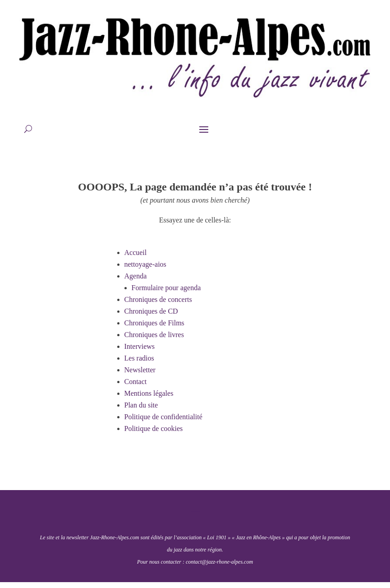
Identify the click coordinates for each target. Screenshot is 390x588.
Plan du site (141, 405)
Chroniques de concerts (158, 299)
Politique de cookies (154, 428)
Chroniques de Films (154, 323)
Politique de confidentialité (163, 417)
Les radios (139, 358)
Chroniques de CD (151, 311)
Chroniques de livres (154, 335)
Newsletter (140, 370)
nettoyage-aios (145, 264)
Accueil (136, 252)
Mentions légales (149, 393)
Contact (136, 382)
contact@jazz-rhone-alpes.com (219, 562)
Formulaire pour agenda (166, 288)
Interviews (140, 346)
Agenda (136, 276)
